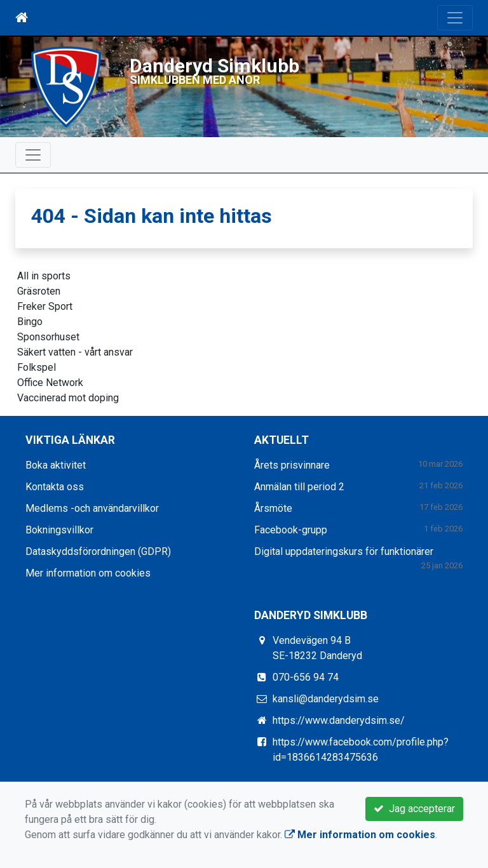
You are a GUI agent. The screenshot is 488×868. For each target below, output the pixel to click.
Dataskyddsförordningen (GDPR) (98, 551)
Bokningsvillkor (59, 530)
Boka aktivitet (56, 465)
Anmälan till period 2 (299, 487)
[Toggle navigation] (455, 18)
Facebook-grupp (291, 530)
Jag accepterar (414, 809)
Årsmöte (273, 508)
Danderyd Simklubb (216, 66)
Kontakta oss (55, 487)
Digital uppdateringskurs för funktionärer (344, 551)
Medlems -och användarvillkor (92, 508)
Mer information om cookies (88, 573)
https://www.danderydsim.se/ (339, 720)
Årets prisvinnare (292, 465)
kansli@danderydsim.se (326, 699)
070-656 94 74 (306, 677)
